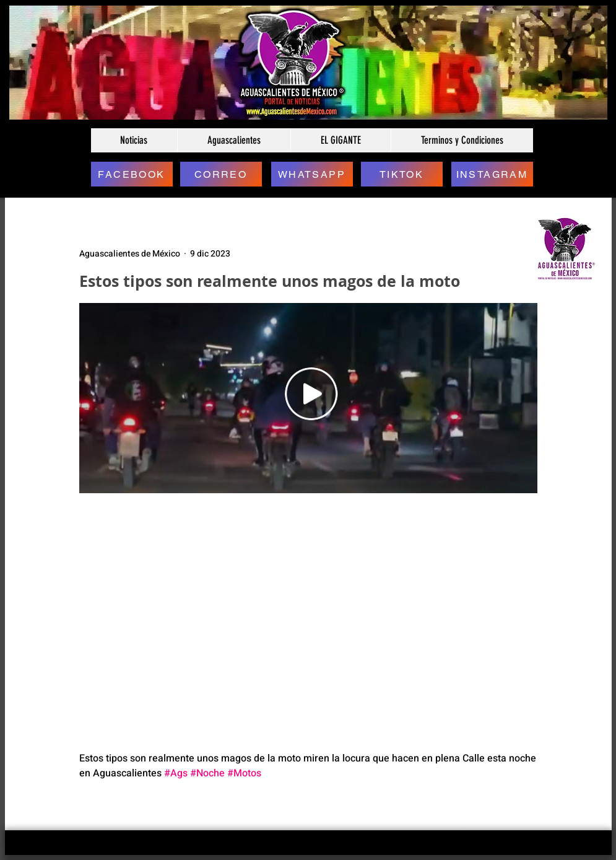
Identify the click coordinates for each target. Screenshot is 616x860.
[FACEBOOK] (132, 174)
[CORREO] (221, 174)
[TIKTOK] (402, 174)
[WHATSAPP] (312, 174)
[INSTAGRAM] (492, 174)
